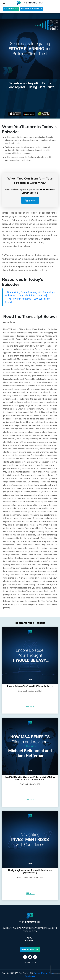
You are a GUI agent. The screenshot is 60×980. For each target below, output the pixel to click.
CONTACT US (30, 963)
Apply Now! (30, 200)
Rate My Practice (30, 950)
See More (30, 706)
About (30, 938)
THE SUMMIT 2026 (11, 9)
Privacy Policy (40, 973)
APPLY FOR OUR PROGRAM (31, 9)
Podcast (30, 941)
